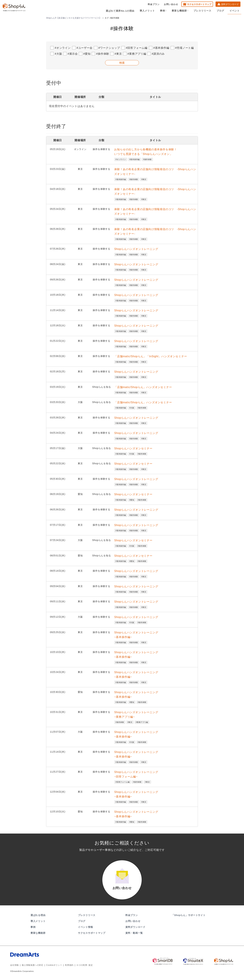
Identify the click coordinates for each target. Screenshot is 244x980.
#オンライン (63, 48)
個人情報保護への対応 (33, 966)
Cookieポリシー (54, 966)
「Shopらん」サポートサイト (189, 916)
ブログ (221, 10)
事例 (164, 10)
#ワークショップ (109, 48)
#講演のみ (158, 54)
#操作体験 (103, 54)
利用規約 (69, 966)
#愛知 (87, 54)
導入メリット (148, 10)
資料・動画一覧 (134, 933)
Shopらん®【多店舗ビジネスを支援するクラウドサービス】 (74, 18)
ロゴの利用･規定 (85, 966)
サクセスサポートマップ (199, 4)
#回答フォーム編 (137, 48)
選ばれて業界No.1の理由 (121, 10)
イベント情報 (85, 928)
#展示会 (73, 54)
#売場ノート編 (185, 48)
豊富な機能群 (180, 10)
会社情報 (14, 966)
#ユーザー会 (85, 48)
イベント (235, 10)
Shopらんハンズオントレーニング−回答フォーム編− (136, 774)
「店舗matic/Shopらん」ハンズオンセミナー (143, 387)
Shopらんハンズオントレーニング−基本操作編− (136, 635)
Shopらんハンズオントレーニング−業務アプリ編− (136, 715)
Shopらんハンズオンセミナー (133, 448)
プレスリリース (203, 10)
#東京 (118, 54)
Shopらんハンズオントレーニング (136, 249)
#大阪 (58, 54)
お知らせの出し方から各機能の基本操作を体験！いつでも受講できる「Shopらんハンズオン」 (146, 152)
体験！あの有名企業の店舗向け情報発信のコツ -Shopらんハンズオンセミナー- (155, 172)
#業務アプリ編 (137, 54)
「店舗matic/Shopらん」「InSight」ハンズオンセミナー (151, 356)
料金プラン (154, 4)
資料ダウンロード (230, 4)
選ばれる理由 (38, 916)
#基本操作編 (161, 48)
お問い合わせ (171, 4)
